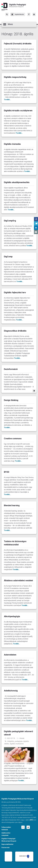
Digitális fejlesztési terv (15, 292)
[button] (19, 24)
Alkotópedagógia (12, 616)
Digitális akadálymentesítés (17, 182)
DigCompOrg (10, 221)
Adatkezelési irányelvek (6, 834)
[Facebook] (29, 14)
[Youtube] (34, 14)
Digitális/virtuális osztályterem (18, 111)
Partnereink (6, 848)
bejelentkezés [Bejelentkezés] (17, 14)
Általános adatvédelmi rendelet (18, 580)
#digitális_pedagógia (15, 741)
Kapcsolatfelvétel (7, 844)
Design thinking (11, 400)
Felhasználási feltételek (6, 828)
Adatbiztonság (11, 691)
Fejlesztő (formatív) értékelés (18, 44)
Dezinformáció (11, 369)
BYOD (7, 472)
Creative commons (13, 439)
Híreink (22, 738)
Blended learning (12, 505)
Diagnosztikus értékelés (15, 331)
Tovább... (7, 100)
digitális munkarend (17, 744)
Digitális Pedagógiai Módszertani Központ (14, 7)
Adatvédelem (10, 655)
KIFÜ (31, 820)
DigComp (8, 257)
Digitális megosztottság (15, 77)
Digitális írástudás (12, 144)
